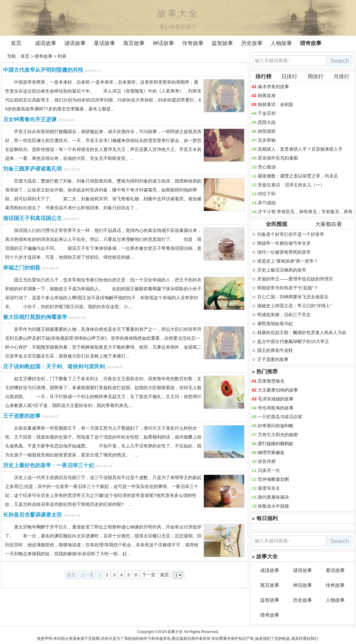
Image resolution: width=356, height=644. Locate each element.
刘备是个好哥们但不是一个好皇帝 (291, 234)
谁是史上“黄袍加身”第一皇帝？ (288, 261)
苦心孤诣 (267, 167)
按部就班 (267, 131)
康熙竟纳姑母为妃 (275, 323)
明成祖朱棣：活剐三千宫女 (284, 315)
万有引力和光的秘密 (278, 435)
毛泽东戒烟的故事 (276, 399)
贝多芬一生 (269, 470)
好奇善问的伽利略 (276, 426)
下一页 (149, 575)
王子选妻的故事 (22, 416)
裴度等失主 (269, 488)
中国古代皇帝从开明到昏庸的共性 (43, 70)
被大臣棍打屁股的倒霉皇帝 (35, 317)
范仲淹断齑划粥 (273, 479)
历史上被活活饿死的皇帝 (282, 270)
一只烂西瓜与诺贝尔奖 (280, 417)
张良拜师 (267, 461)
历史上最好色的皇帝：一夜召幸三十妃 (49, 465)
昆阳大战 (267, 122)
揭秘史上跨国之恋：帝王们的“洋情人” (294, 306)
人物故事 (281, 43)
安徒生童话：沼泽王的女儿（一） (291, 185)
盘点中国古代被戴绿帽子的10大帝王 (293, 341)
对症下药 (267, 194)
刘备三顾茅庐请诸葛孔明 (32, 169)
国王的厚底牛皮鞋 (275, 350)
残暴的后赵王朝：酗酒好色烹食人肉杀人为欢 (302, 332)
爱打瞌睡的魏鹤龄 (276, 443)
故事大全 (175, 632)
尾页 (165, 575)
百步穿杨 (267, 140)
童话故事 (104, 43)
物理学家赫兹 (271, 452)
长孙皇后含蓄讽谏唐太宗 (32, 515)
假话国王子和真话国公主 (32, 218)
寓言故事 (134, 43)
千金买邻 (267, 113)
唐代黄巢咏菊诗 (273, 497)
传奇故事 (193, 43)
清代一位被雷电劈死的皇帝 (284, 252)
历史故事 (252, 43)
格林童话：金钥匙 (276, 104)
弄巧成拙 (267, 203)
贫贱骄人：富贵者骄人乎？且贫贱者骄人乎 (300, 149)
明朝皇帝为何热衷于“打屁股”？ (288, 288)
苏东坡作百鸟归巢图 (278, 158)
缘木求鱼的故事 (273, 86)
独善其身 (267, 95)
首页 (16, 43)
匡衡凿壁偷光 (271, 381)
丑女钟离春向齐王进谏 (30, 119)
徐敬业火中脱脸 (273, 506)
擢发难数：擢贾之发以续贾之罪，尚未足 (298, 176)
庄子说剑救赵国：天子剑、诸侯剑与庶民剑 (54, 367)
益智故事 (222, 43)
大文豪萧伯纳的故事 (278, 390)
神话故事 (163, 43)
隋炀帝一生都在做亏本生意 (284, 243)
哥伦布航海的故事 (276, 408)
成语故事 (46, 43)
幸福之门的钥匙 (22, 268)
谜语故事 (75, 43)
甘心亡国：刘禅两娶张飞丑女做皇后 (293, 297)
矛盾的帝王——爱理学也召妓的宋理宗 (295, 279)
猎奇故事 (311, 43)
